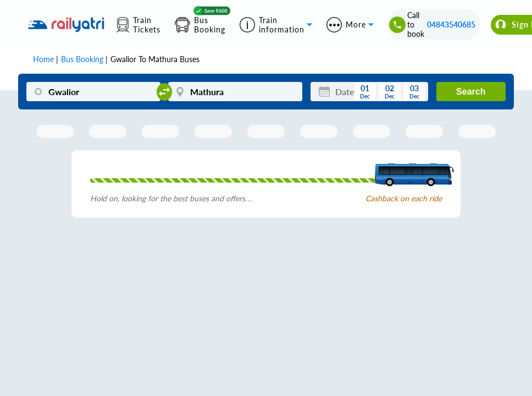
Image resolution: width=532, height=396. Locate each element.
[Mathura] (235, 92)
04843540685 (451, 24)
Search (471, 92)
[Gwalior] (93, 92)
